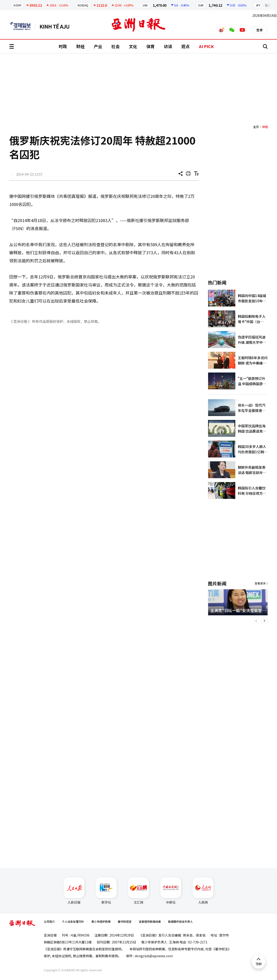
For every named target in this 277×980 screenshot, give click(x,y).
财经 (80, 46)
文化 (133, 46)
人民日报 (74, 891)
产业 (98, 46)
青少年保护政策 (101, 921)
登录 (259, 30)
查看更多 (260, 583)
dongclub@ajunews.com (154, 956)
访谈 (168, 46)
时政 (63, 46)
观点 (186, 46)
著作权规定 (125, 921)
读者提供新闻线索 (150, 921)
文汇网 (138, 891)
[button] (256, 621)
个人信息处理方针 (73, 921)
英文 (22, 26)
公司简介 (49, 921)
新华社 (106, 891)
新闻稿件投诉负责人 (180, 921)
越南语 (57, 26)
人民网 (203, 891)
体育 (150, 46)
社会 (115, 46)
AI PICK (206, 46)
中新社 (171, 891)
